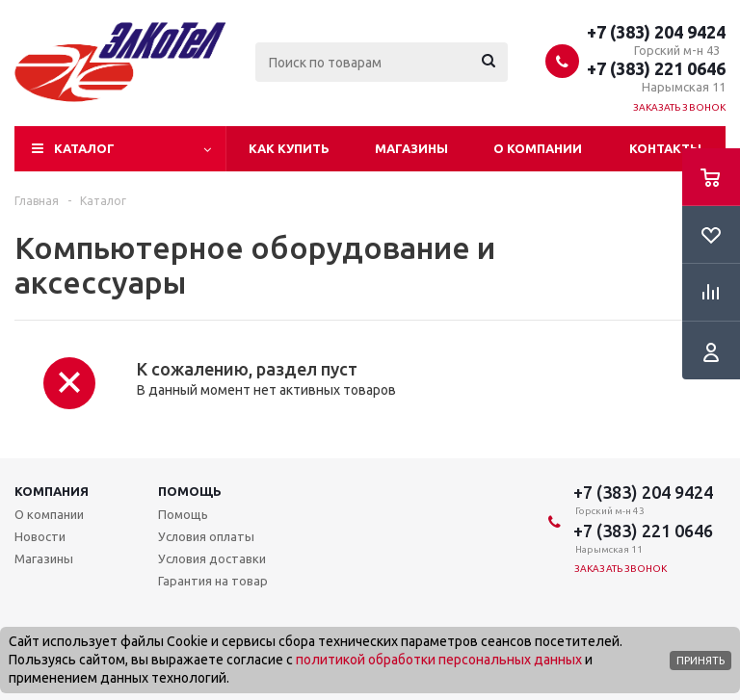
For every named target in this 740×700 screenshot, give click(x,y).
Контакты (665, 148)
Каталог (84, 148)
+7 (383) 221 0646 (656, 68)
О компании (538, 148)
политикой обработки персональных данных (439, 660)
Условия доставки (212, 558)
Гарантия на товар (213, 581)
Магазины (411, 148)
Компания (52, 491)
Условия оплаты (206, 536)
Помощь (190, 491)
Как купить (289, 148)
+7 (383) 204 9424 (656, 32)
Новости (40, 536)
